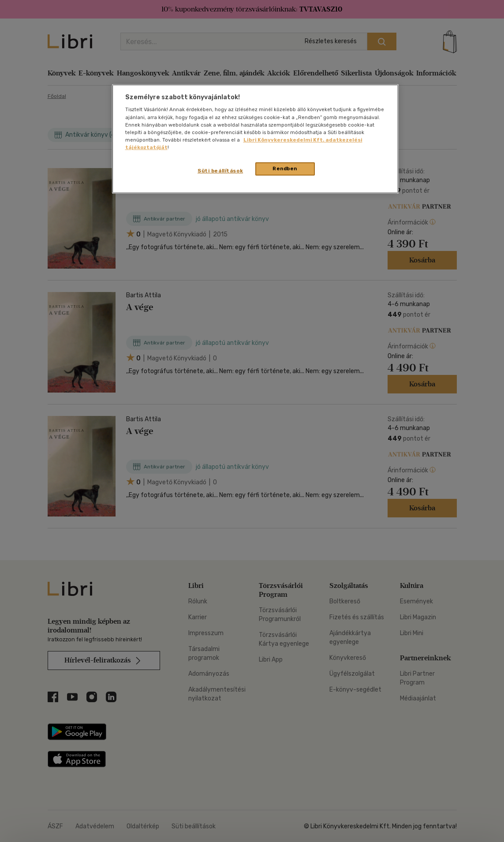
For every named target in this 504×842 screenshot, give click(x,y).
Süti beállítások (220, 171)
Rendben (285, 168)
